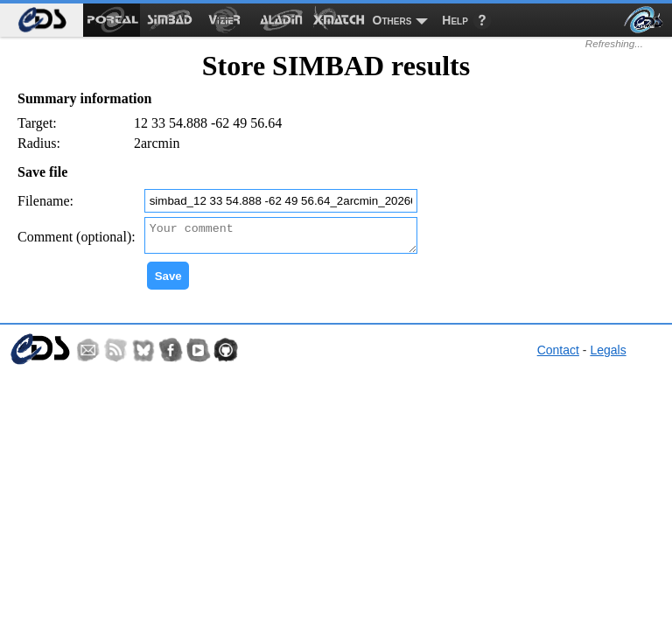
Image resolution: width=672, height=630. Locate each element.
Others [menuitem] (392, 20)
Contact (558, 355)
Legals (608, 355)
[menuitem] (42, 20)
